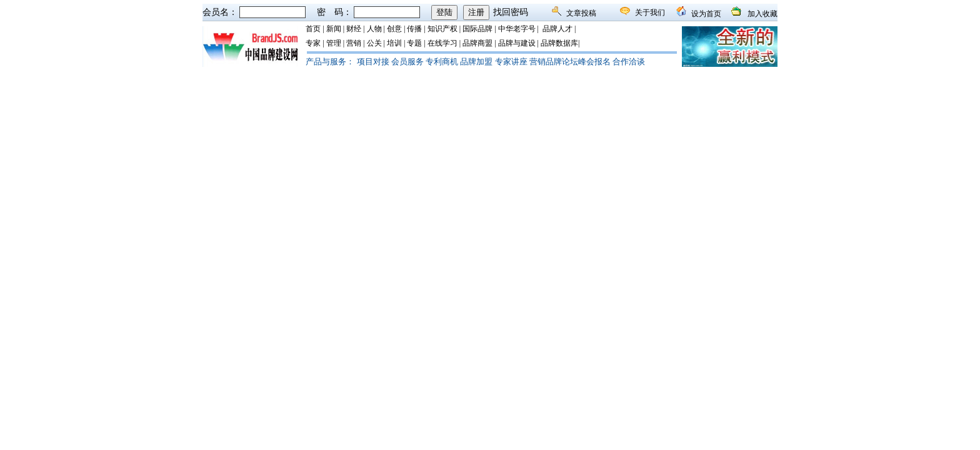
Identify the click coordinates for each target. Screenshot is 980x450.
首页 (313, 29)
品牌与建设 (517, 43)
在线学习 (442, 43)
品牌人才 (557, 29)
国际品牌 (477, 29)
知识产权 (442, 29)
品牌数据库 (559, 43)
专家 (313, 43)
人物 (374, 29)
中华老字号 (517, 29)
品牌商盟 (477, 43)
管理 (334, 43)
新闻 (334, 29)
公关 (374, 43)
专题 (414, 43)
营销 (354, 43)
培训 (394, 43)
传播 (414, 29)
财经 (354, 29)
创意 (394, 29)
